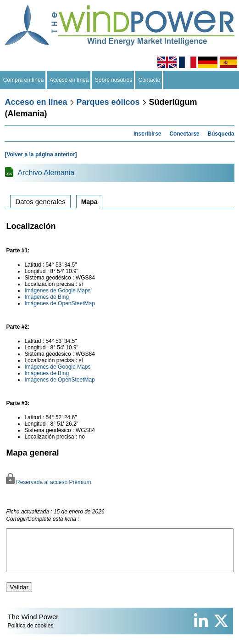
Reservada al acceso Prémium (48, 482)
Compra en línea (23, 80)
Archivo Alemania (46, 173)
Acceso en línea (69, 80)
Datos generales (40, 202)
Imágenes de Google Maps (57, 291)
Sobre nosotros (114, 80)
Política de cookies (30, 634)
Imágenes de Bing (47, 297)
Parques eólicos (108, 102)
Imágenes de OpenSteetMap (59, 303)
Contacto (149, 80)
